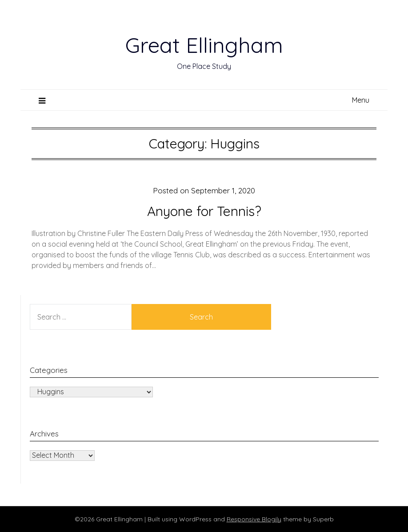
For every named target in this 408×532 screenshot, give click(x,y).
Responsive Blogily (254, 519)
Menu (361, 100)
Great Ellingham (204, 45)
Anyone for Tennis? (204, 211)
